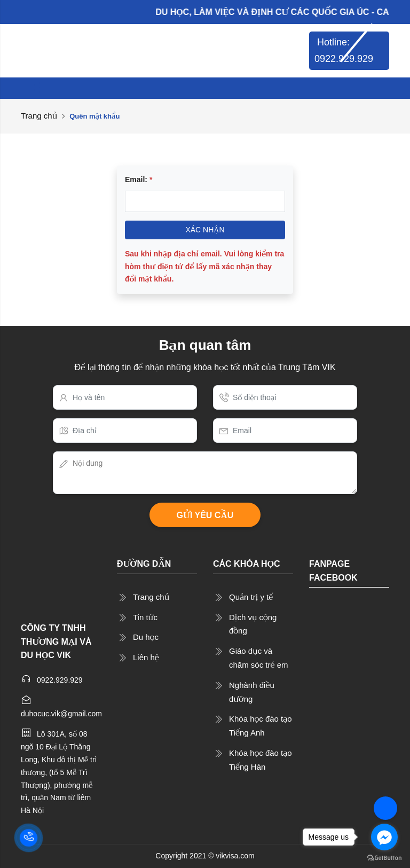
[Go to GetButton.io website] (384, 857)
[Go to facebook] (384, 837)
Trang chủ (39, 116)
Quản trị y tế (251, 597)
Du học (146, 637)
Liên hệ (146, 657)
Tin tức (145, 617)
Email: (139, 179)
